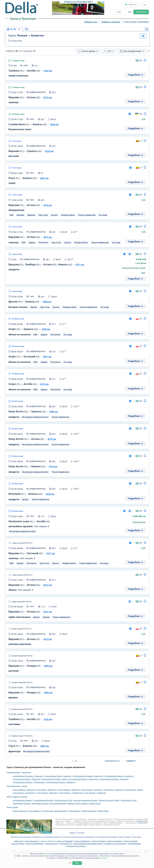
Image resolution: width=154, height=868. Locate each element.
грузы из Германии (65, 841)
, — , (40, 264)
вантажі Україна (61, 811)
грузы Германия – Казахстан (24, 790)
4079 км (52, 439)
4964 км (44, 746)
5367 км (44, 178)
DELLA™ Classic (125, 837)
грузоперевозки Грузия (63, 800)
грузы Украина (34, 811)
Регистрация (141, 12)
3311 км (51, 553)
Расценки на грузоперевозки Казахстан (47, 837)
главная (72, 833)
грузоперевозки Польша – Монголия (114, 779)
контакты (81, 833)
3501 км (47, 357)
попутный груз (66, 844)
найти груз (19, 841)
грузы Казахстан (32, 841)
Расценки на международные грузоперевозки (79, 837)
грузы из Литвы (18, 844)
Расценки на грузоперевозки (21, 837)
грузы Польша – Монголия (47, 793)
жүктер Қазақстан (20, 811)
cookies (47, 854)
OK (77, 863)
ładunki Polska (103, 811)
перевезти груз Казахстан (115, 844)
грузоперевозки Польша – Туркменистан (29, 782)
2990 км (48, 666)
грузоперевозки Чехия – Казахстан (26, 779)
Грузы (25, 786)
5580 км (47, 302)
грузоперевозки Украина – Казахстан (119, 776)
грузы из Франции (82, 841)
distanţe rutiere (95, 803)
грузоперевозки (134, 844)
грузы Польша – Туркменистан (71, 793)
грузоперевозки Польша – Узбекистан (61, 782)
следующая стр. (112, 761)
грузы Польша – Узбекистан (95, 793)
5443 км (50, 494)
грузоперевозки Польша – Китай (54, 779)
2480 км (53, 412)
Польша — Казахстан (26, 35)
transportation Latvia (128, 800)
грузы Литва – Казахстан (46, 790)
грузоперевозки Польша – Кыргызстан (83, 779)
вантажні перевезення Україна (86, 800)
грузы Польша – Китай (133, 790)
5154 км (53, 466)
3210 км (44, 384)
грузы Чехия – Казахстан (113, 790)
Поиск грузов (12, 807)
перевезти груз (52, 844)
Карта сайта (137, 837)
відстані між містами (58, 803)
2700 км (46, 329)
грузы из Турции (98, 841)
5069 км (54, 124)
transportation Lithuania (22, 803)
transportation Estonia (40, 803)
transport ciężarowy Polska (109, 800)
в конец (130, 761)
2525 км (49, 151)
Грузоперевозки (13, 773)
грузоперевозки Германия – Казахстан (28, 776)
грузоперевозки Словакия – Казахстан (88, 776)
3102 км (48, 71)
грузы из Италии (131, 841)
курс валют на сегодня (76, 846)
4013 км (48, 97)
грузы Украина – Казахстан (92, 790)
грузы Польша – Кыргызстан (24, 793)
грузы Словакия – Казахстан (68, 790)
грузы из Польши (48, 841)
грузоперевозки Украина (22, 800)
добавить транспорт (111, 22)
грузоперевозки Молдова (43, 800)
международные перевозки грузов (88, 844)
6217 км (80, 264)
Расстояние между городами (107, 837)
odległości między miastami (78, 803)
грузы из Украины (114, 841)
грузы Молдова (47, 811)
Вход (119, 12)
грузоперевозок (142, 821)
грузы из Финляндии (35, 844)
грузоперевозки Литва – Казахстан (58, 776)
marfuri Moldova (74, 811)
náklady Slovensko (89, 811)
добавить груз (91, 22)
